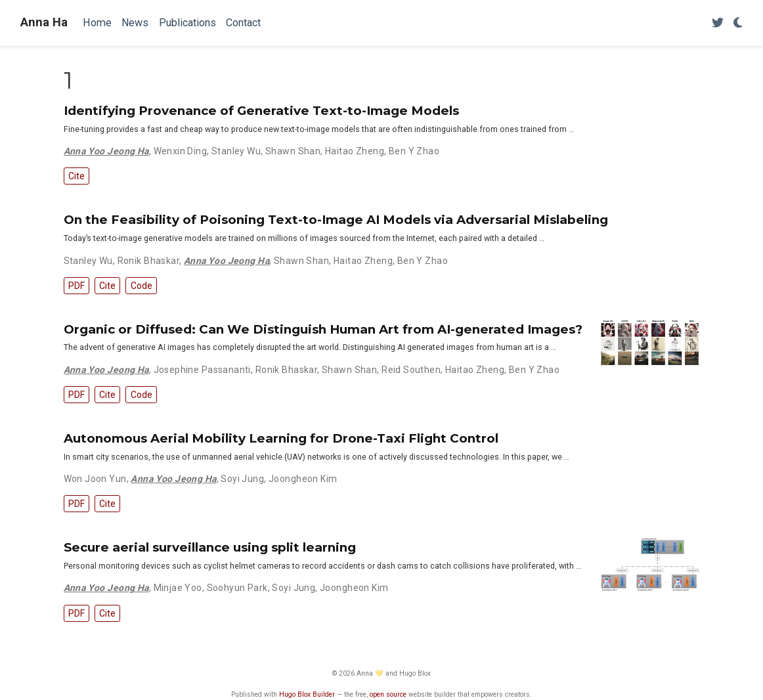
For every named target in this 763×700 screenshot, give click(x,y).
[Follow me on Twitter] (718, 23)
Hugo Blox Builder (307, 694)
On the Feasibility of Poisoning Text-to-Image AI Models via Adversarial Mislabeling (336, 220)
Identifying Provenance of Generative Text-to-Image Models (261, 111)
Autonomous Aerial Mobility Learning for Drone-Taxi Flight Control (281, 438)
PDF (76, 286)
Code (142, 286)
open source (388, 694)
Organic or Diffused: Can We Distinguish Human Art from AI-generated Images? (323, 329)
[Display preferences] (738, 23)
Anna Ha (44, 22)
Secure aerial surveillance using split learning (210, 547)
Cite (76, 176)
